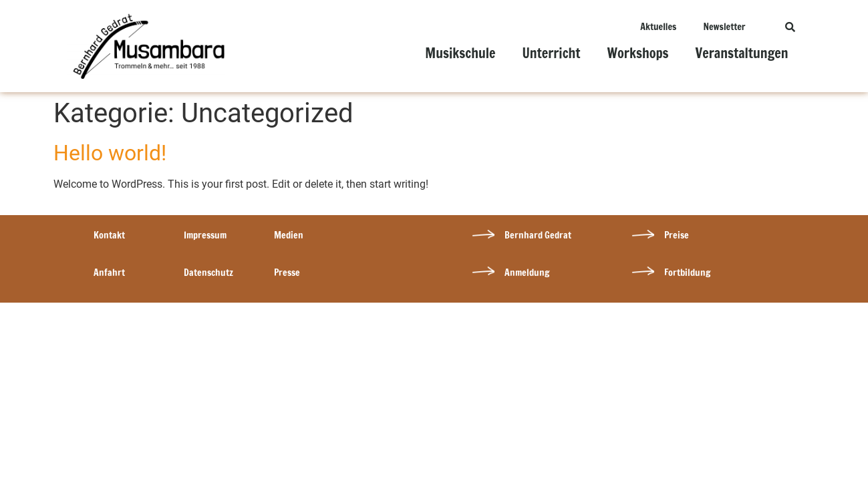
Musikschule (460, 53)
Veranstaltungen (742, 53)
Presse (287, 273)
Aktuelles (658, 27)
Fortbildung (687, 273)
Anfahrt (109, 273)
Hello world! (110, 153)
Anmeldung (527, 273)
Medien (289, 235)
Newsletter (724, 27)
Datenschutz (208, 273)
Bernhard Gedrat (538, 235)
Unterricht (551, 53)
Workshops (638, 53)
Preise (677, 235)
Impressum (205, 235)
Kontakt (109, 235)
